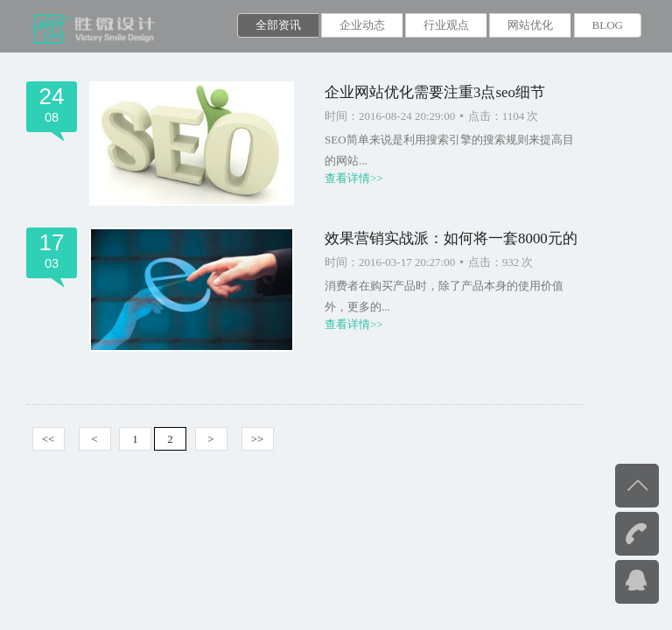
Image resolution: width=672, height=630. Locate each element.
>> (258, 439)
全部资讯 (278, 25)
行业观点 (446, 25)
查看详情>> (354, 178)
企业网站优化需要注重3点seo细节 (435, 92)
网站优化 (530, 25)
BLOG (608, 25)
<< (49, 439)
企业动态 (362, 25)
